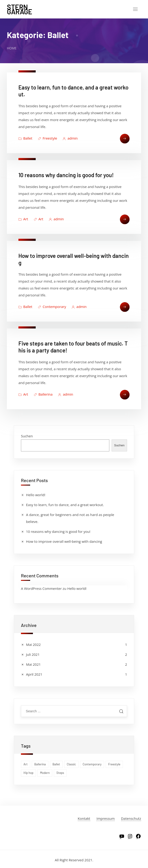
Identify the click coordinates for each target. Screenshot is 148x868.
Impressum (106, 818)
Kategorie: (38, 35)
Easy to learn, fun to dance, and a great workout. (65, 505)
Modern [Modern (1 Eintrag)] (45, 773)
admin (73, 138)
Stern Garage (20, 9)
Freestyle (50, 138)
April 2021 (34, 674)
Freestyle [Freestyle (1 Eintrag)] (114, 764)
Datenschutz (131, 818)
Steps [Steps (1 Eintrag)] (60, 773)
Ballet (28, 138)
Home (12, 48)
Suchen (27, 436)
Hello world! (36, 495)
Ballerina (45, 394)
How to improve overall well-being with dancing (64, 541)
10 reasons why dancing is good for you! (66, 175)
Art (26, 219)
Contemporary (54, 307)
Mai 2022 (33, 644)
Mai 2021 (33, 664)
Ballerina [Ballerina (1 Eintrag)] (40, 764)
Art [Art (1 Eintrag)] (26, 764)
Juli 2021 (33, 654)
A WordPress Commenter (41, 588)
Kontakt (84, 818)
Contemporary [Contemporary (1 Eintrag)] (92, 764)
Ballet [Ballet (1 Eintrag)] (56, 764)
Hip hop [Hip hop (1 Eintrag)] (28, 773)
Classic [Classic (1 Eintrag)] (71, 764)
